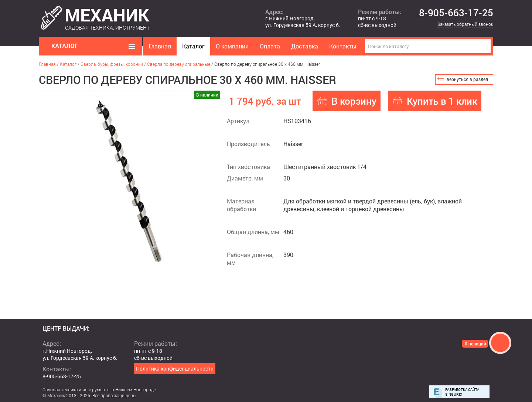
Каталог (193, 46)
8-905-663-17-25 (456, 13)
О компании (232, 46)
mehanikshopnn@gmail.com (76, 383)
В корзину (354, 101)
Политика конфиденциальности (175, 369)
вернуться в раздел (467, 79)
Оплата (270, 46)
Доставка (305, 46)
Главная (160, 46)
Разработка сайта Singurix (462, 392)
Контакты (343, 46)
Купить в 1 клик (442, 101)
